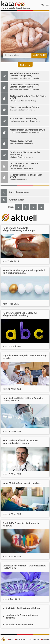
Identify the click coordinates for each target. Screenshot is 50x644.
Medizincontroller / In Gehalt (19, 625)
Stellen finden (39, 55)
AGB (10, 639)
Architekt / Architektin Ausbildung (21, 608)
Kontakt (45, 639)
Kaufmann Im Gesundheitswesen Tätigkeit (21, 616)
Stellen (25, 65)
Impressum (34, 639)
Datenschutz (21, 639)
